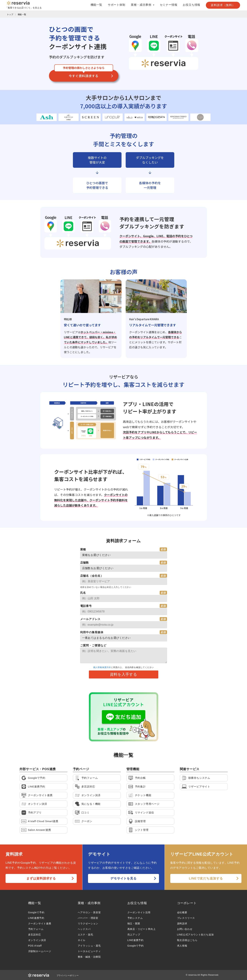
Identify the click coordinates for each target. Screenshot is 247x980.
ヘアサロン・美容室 (89, 912)
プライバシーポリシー (68, 975)
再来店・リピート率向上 (142, 929)
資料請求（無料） (223, 5)
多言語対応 (35, 935)
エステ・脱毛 (85, 935)
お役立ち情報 (192, 5)
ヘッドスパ (84, 929)
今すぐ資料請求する (83, 76)
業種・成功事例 (89, 903)
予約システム (135, 918)
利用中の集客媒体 (92, 632)
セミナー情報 (169, 5)
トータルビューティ (89, 951)
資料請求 (182, 924)
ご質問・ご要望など (93, 645)
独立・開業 (134, 924)
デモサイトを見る (123, 878)
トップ (10, 14)
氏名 (83, 593)
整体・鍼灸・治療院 (89, 957)
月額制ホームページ (40, 951)
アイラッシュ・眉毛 (89, 946)
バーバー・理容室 (88, 918)
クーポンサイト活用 (139, 912)
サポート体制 (117, 5)
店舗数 (85, 563)
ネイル (82, 940)
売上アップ (134, 935)
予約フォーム (36, 929)
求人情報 (182, 946)
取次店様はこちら (187, 940)
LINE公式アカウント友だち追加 (195, 935)
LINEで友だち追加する (206, 878)
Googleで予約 (36, 912)
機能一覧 (96, 5)
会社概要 (182, 912)
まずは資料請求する (41, 878)
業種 (83, 549)
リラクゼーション (88, 924)
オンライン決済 (37, 940)
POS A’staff (35, 946)
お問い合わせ (185, 929)
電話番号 (86, 606)
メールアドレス (90, 619)
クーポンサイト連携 (40, 924)
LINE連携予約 (36, 918)
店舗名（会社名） (92, 576)
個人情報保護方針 (102, 667)
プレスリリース (186, 918)
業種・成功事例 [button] (143, 5)
